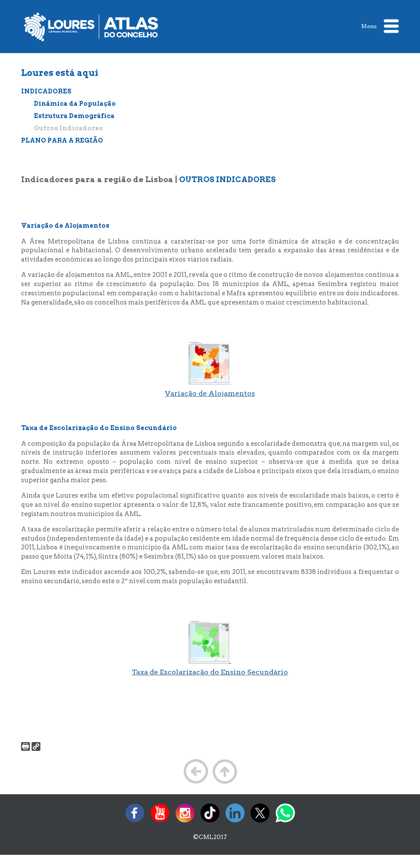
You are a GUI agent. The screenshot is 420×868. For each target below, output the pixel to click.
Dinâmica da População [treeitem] (75, 104)
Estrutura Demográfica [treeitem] (74, 116)
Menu (380, 26)
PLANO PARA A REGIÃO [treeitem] (62, 140)
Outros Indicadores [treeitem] (68, 128)
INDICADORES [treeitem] (46, 91)
